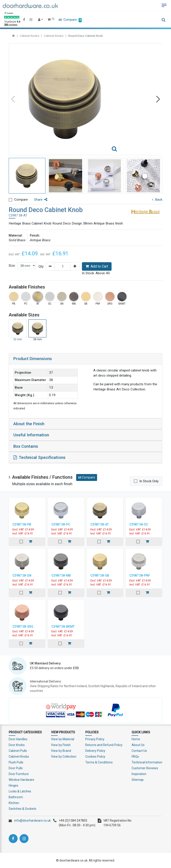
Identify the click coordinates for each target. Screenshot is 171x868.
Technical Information (147, 762)
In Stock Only (149, 480)
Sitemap (138, 779)
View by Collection (64, 756)
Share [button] (41, 200)
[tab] (85, 359)
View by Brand (61, 750)
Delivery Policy (95, 750)
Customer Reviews (145, 768)
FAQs (135, 756)
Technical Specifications (39, 457)
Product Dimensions (33, 359)
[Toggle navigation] (164, 5)
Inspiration (139, 773)
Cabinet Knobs (30, 36)
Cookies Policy (95, 756)
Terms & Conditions (99, 762)
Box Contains (26, 446)
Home (136, 739)
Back (157, 200)
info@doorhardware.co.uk (33, 820)
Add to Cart (97, 266)
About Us (138, 744)
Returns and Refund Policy (104, 744)
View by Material (63, 739)
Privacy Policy (95, 739)
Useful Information (31, 435)
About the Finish (29, 424)
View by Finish (61, 744)
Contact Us (139, 750)
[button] (158, 99)
